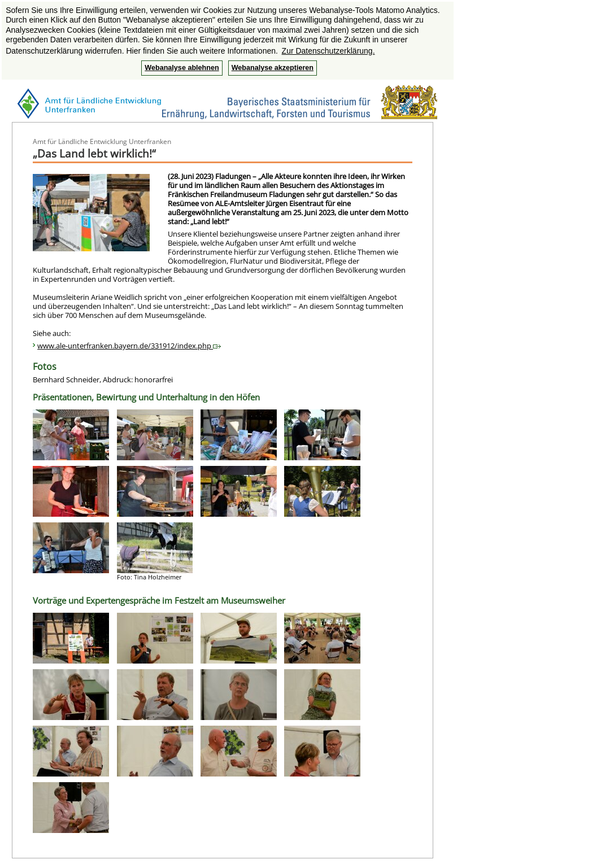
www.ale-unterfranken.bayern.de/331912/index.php (129, 346)
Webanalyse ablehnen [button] (182, 68)
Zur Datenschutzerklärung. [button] (328, 51)
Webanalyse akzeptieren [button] (273, 68)
